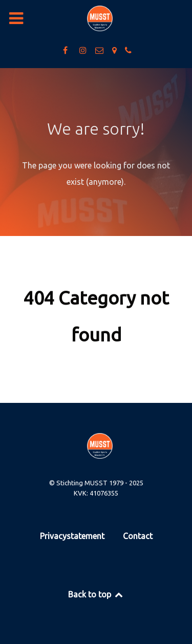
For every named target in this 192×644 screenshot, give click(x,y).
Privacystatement (72, 536)
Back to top (96, 594)
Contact (138, 536)
